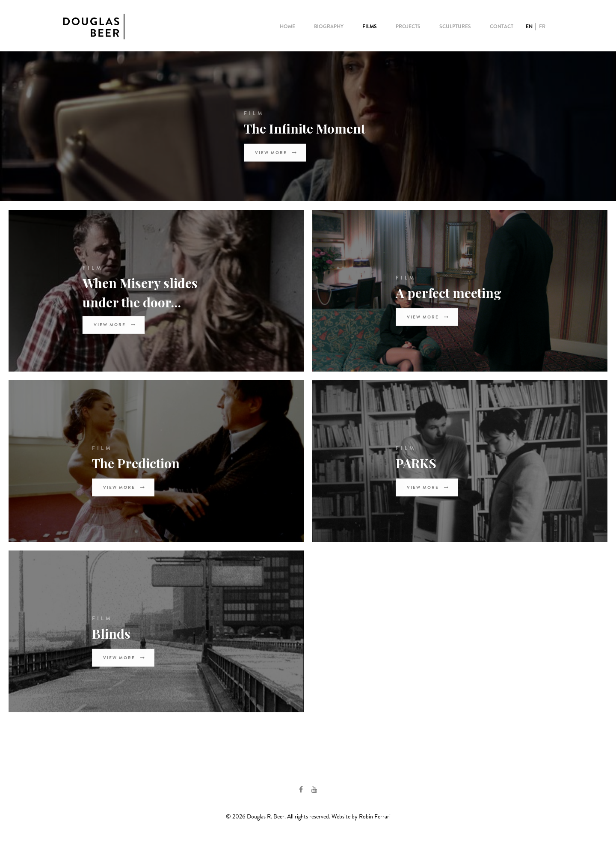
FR (542, 27)
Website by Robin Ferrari (361, 816)
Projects (408, 27)
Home (287, 27)
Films (370, 27)
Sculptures (455, 27)
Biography (329, 27)
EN (529, 27)
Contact (502, 27)
